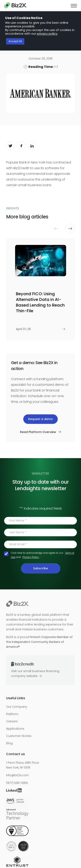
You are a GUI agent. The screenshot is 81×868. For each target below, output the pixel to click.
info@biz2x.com (17, 775)
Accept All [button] (15, 41)
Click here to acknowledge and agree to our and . (43, 555)
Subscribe (41, 568)
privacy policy (47, 34)
